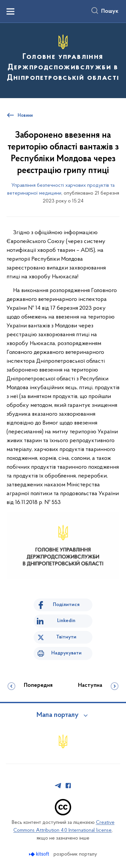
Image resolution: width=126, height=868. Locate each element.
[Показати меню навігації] (10, 11)
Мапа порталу (58, 715)
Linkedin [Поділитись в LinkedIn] (66, 621)
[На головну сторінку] (63, 60)
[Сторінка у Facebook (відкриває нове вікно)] (68, 786)
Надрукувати (66, 653)
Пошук (110, 11)
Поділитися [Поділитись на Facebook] (66, 605)
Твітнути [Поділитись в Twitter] (66, 637)
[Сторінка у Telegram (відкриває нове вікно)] (58, 786)
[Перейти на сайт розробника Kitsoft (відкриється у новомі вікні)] (40, 854)
